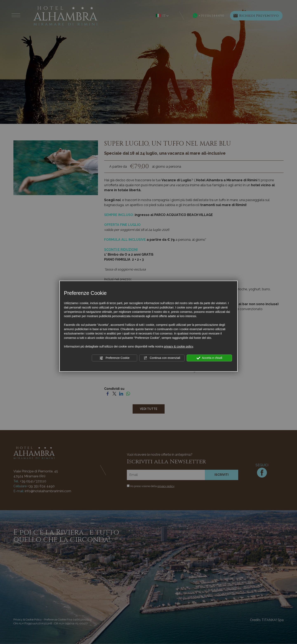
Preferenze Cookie (114, 358)
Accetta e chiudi (209, 358)
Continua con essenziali (162, 358)
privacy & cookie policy (179, 346)
